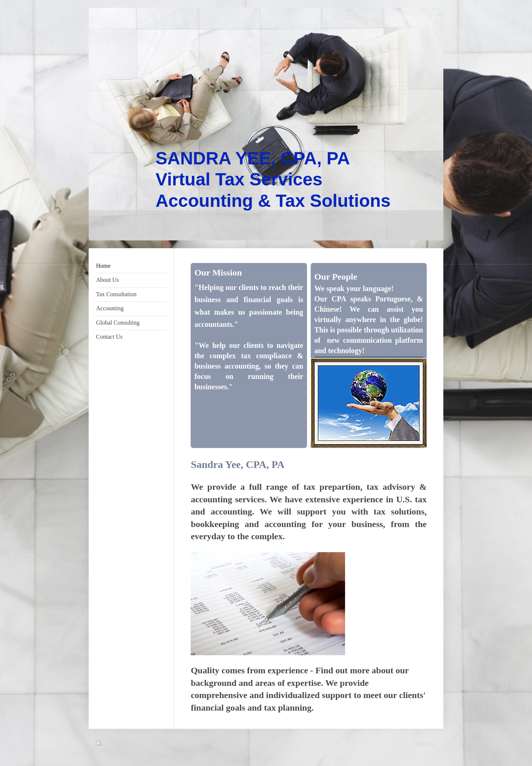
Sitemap (126, 744)
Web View (425, 744)
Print (106, 744)
